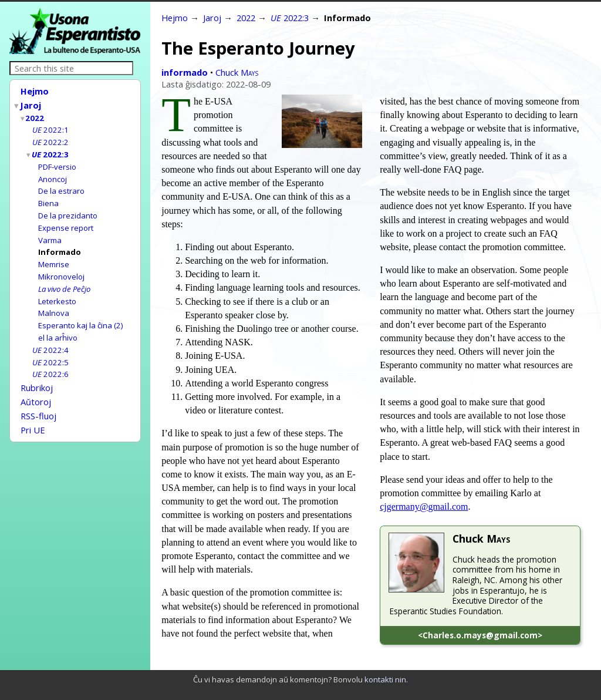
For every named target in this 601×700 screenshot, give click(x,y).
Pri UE (33, 411)
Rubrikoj (37, 372)
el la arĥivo (58, 325)
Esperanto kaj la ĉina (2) (81, 313)
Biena (48, 197)
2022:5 (50, 348)
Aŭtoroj (36, 385)
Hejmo (35, 91)
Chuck (237, 72)
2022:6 (50, 359)
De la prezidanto (68, 208)
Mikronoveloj (61, 267)
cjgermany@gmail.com (424, 507)
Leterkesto (57, 290)
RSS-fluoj (38, 398)
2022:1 (50, 127)
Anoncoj (53, 174)
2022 (35, 116)
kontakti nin (385, 679)
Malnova (54, 301)
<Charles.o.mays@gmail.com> (480, 635)
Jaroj (31, 104)
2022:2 (50, 139)
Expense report (66, 220)
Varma (50, 232)
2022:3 (51, 150)
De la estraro (61, 185)
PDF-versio (57, 162)
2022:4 (50, 336)
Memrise (54, 255)
